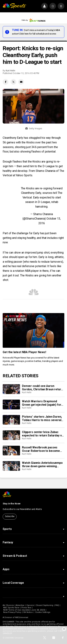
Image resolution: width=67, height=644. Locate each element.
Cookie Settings (43, 612)
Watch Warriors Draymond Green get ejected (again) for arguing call (42, 403)
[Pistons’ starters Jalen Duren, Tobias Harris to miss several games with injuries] (11, 420)
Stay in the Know (12, 504)
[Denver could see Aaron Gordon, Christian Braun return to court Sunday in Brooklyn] (11, 389)
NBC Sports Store (11, 608)
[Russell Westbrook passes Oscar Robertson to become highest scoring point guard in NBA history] (11, 451)
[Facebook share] (6, 82)
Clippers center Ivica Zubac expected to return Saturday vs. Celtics (43, 434)
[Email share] (21, 82)
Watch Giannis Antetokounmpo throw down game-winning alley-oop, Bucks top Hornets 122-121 (42, 464)
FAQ (57, 605)
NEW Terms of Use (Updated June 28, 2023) (24, 610)
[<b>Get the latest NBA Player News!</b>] (33, 330)
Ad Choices (8, 605)
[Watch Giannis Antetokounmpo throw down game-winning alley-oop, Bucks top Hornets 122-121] (11, 466)
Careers (30, 605)
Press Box (26, 608)
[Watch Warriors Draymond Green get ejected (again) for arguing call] (11, 404)
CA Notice (28, 612)
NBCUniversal (22, 617)
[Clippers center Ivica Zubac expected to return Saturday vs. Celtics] (11, 435)
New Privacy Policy (12, 612)
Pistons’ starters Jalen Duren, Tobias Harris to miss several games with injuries (42, 418)
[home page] (14, 6)
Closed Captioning (45, 605)
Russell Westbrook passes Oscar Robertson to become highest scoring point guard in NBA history (42, 449)
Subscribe (10, 516)
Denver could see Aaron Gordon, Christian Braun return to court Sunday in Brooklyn (42, 388)
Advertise (20, 605)
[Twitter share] (13, 82)
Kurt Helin (10, 71)
